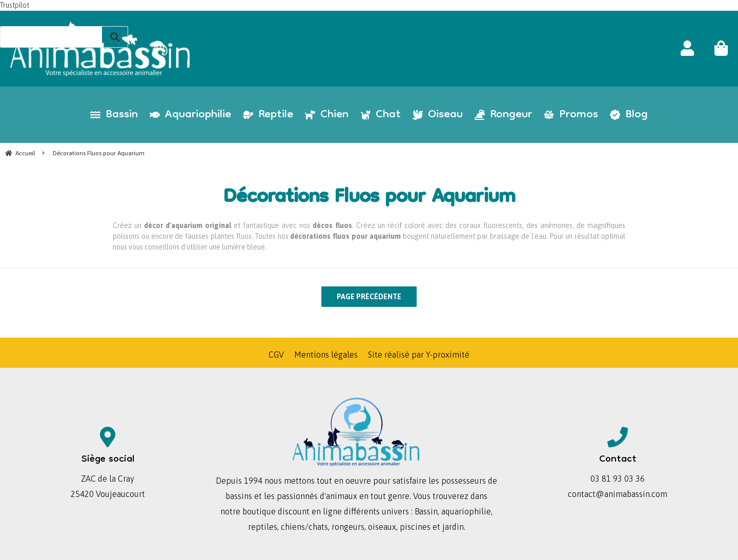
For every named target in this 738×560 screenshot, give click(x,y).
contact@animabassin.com (618, 494)
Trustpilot (15, 5)
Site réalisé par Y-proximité (419, 355)
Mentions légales (326, 355)
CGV (276, 355)
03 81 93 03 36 (618, 479)
